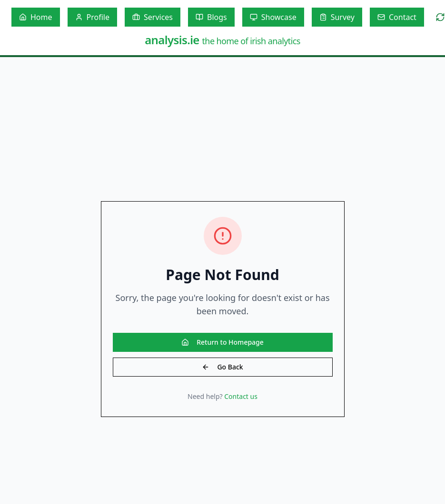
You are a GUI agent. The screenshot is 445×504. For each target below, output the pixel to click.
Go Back (222, 367)
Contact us (241, 396)
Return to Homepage (222, 342)
